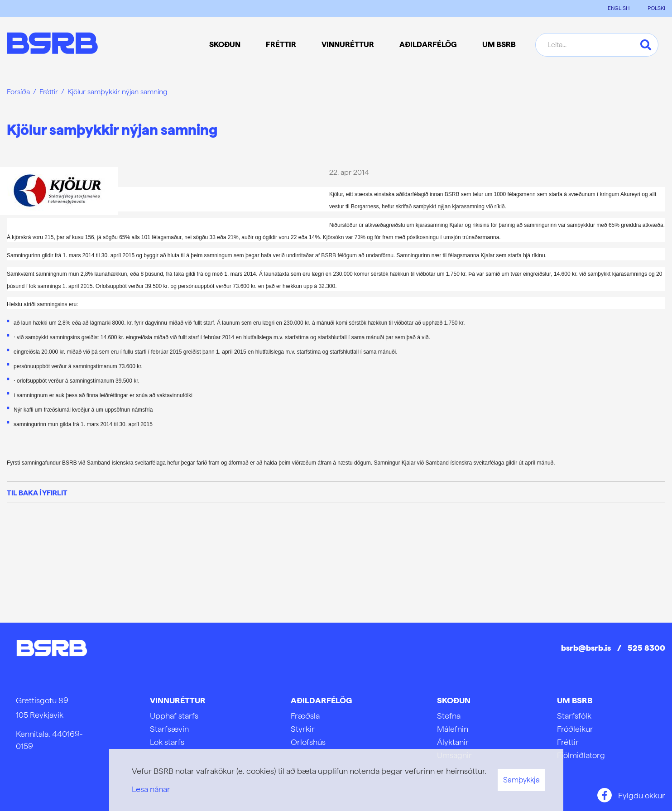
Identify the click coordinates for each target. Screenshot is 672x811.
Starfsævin (169, 729)
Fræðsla (305, 716)
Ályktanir (453, 742)
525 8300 (646, 648)
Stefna (449, 716)
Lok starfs (167, 742)
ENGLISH (619, 8)
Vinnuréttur (178, 700)
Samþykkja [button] (521, 780)
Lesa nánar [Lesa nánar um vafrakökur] (151, 789)
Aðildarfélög (321, 700)
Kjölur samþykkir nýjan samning (118, 92)
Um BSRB (575, 700)
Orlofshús (308, 742)
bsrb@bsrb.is (586, 648)
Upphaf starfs (174, 716)
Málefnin (453, 729)
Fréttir (49, 92)
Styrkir (303, 729)
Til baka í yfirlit (37, 493)
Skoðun (454, 700)
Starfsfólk (574, 716)
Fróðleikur (575, 729)
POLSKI (656, 8)
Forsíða (18, 92)
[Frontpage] (52, 45)
